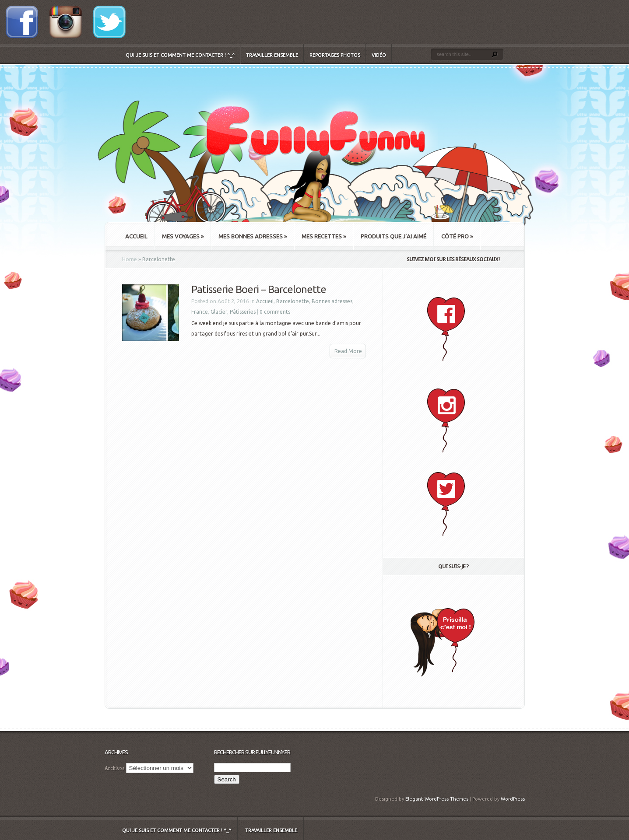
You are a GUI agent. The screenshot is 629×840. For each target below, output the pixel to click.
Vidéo (379, 55)
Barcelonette (293, 301)
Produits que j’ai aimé (394, 236)
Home (130, 259)
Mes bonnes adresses (253, 236)
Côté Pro (457, 236)
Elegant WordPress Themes (437, 799)
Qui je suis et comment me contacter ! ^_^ (180, 55)
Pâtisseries (243, 312)
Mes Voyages (183, 236)
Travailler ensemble (272, 55)
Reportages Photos (335, 55)
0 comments (275, 312)
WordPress (513, 799)
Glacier (219, 312)
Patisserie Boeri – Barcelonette (259, 289)
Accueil (136, 236)
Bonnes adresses (332, 301)
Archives (115, 768)
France (200, 312)
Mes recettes (324, 236)
